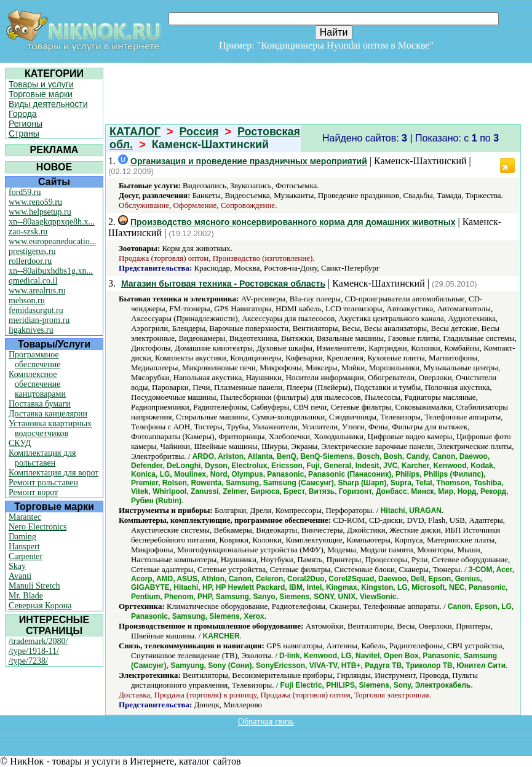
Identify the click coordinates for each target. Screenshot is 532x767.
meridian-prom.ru (39, 320)
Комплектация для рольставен (42, 458)
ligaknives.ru (31, 330)
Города (23, 114)
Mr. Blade (26, 596)
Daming (22, 537)
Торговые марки (41, 94)
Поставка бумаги (40, 404)
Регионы (26, 124)
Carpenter (26, 556)
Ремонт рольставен (43, 483)
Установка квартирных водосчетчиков (50, 428)
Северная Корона (40, 606)
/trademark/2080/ (38, 641)
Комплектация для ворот (54, 473)
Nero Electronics (38, 527)
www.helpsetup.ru (40, 212)
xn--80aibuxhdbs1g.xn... (51, 271)
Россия (199, 132)
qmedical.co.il (33, 281)
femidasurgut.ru (36, 310)
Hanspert (24, 546)
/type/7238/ (28, 661)
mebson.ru (27, 300)
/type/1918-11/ (34, 651)
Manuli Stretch (34, 586)
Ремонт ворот (33, 492)
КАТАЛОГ (135, 132)
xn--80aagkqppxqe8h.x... (52, 222)
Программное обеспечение (35, 360)
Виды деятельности (48, 104)
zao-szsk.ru (28, 232)
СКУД (20, 443)
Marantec (25, 517)
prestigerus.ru (32, 251)
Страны (24, 133)
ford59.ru (25, 192)
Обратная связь (266, 722)
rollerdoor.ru (30, 261)
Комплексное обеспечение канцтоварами (37, 384)
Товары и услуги (41, 84)
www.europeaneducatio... (52, 241)
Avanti (20, 576)
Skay (17, 566)
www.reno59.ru (35, 202)
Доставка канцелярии (48, 414)
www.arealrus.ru (37, 291)
